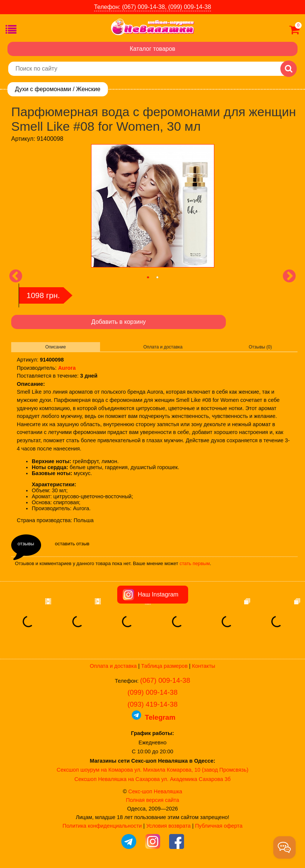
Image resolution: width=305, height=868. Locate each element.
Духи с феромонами (43, 89)
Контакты (203, 666)
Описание (55, 347)
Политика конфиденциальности (102, 826)
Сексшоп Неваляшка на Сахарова (117, 779)
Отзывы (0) (260, 347)
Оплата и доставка (163, 347)
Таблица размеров (164, 666)
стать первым (195, 563)
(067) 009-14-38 (165, 680)
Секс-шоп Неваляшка (155, 791)
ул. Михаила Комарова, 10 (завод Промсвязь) (191, 770)
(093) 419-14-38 (152, 704)
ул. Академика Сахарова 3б (196, 779)
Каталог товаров (152, 49)
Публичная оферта (219, 826)
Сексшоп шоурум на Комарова (95, 770)
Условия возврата (169, 826)
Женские (88, 89)
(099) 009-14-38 (152, 692)
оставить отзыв (72, 544)
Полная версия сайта (152, 800)
